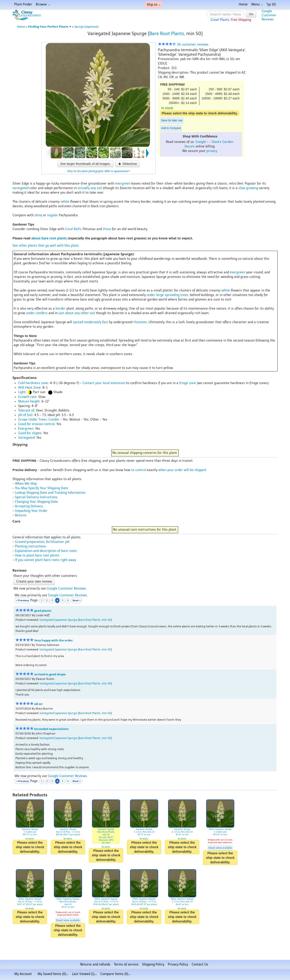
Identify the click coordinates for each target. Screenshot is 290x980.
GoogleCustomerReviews (269, 15)
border (60, 309)
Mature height (29, 401)
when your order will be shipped (182, 470)
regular (53, 215)
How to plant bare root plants (37, 555)
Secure (190, 146)
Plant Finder (23, 4)
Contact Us (200, 964)
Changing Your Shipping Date (36, 502)
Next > (77, 600)
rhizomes (140, 322)
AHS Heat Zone (29, 388)
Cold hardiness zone (33, 383)
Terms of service (126, 964)
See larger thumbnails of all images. (86, 164)
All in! (38, 704)
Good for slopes (30, 433)
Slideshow (128, 164)
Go (251, 14)
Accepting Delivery (29, 506)
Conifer (54, 420)
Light (22, 392)
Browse (43, 4)
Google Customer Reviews (66, 589)
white (65, 202)
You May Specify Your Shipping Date (42, 488)
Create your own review (34, 581)
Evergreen (26, 429)
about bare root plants (49, 238)
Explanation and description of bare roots (46, 551)
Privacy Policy (178, 964)
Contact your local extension (104, 383)
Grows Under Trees (32, 420)
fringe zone (188, 383)
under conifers (37, 313)
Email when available (220, 848)
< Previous (22, 600)
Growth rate (27, 397)
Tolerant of (26, 411)
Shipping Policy (153, 964)
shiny (38, 215)
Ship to (154, 5)
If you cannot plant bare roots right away (46, 560)
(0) (271, 4)
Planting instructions (30, 546)
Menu (257, 4)
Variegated (26, 438)
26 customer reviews (183, 45)
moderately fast (96, 322)
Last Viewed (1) (84, 974)
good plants (43, 611)
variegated (21, 188)
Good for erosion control (36, 424)
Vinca (107, 229)
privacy (212, 151)
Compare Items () (115, 974)
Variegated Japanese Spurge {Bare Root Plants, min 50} (76, 620)
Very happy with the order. (54, 640)
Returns (21, 515)
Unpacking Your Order (31, 511)
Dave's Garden (222, 142)
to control (139, 470)
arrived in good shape (50, 674)
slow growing (248, 188)
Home (243, 4)
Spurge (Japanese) (86, 27)
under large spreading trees (167, 295)
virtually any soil (90, 188)
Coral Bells (73, 229)
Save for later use (172, 120)
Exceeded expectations (51, 729)
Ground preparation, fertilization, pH (42, 542)
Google (201, 142)
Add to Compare (171, 128)
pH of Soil (25, 415)
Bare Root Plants (167, 34)
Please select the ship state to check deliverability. (200, 113)
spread (78, 322)
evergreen (123, 184)
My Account (23, 974)
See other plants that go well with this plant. (46, 246)
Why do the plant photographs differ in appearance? (99, 171)
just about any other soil (77, 313)
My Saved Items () (53, 974)
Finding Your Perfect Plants (50, 27)
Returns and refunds (95, 964)
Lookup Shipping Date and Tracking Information (50, 493)
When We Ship (26, 484)
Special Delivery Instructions (36, 497)
